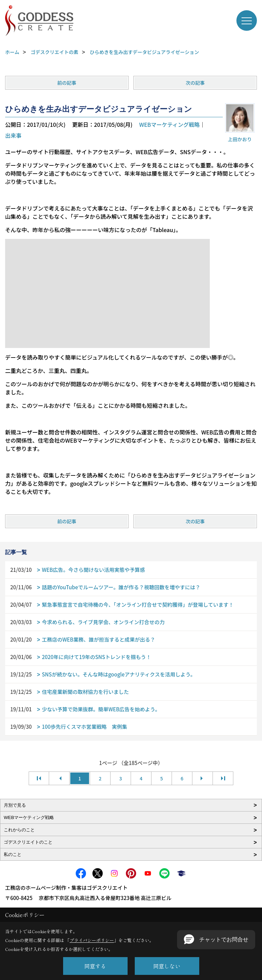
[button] (216, 940)
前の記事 (67, 83)
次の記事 (195, 83)
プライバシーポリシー (92, 940)
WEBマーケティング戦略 (169, 124)
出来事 (13, 135)
